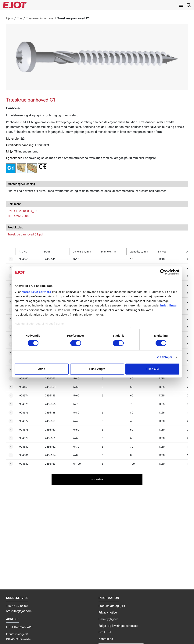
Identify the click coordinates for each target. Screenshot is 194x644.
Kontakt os (106, 639)
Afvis (42, 369)
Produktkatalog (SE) (112, 606)
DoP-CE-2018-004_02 (22, 211)
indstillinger (169, 305)
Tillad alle (152, 369)
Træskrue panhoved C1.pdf (26, 234)
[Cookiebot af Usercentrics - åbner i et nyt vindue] (163, 272)
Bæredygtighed (109, 619)
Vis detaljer (165, 357)
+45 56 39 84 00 (17, 606)
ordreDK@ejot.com (19, 611)
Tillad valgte (97, 369)
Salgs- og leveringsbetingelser (118, 626)
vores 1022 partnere (37, 292)
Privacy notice (108, 612)
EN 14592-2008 (18, 216)
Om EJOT (105, 632)
